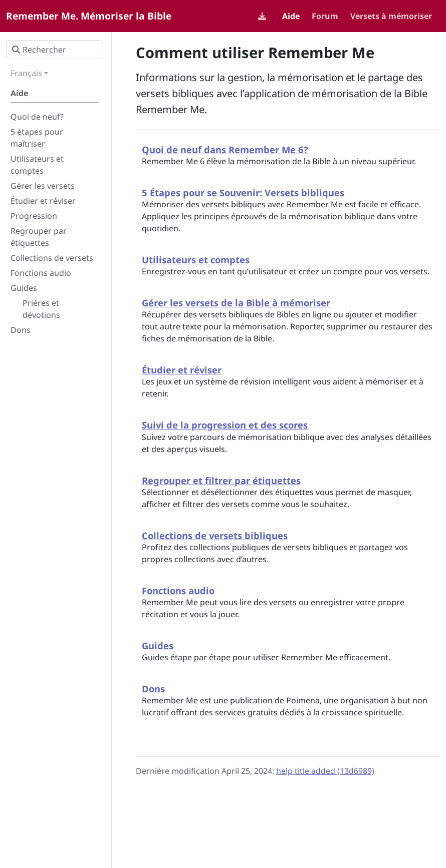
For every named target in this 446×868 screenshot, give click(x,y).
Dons (153, 689)
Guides (158, 645)
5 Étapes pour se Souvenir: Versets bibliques (243, 192)
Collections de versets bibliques (215, 535)
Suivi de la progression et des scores (225, 425)
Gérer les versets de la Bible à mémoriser (236, 303)
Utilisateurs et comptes (196, 260)
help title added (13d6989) (325, 771)
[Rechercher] (55, 50)
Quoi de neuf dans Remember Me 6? (225, 149)
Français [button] (26, 73)
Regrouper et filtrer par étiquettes (221, 480)
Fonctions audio (178, 590)
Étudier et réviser (182, 370)
